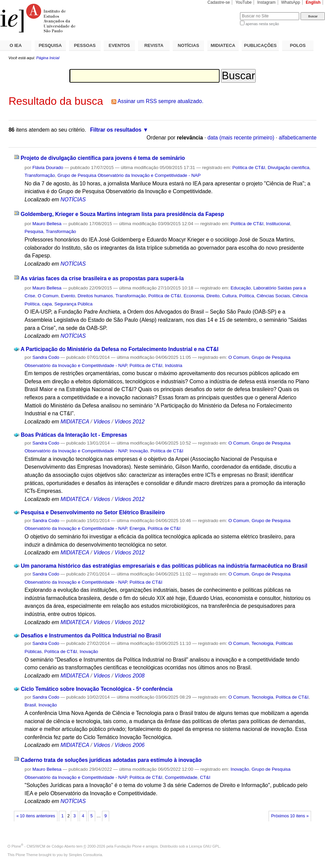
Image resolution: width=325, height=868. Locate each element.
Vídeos (102, 422)
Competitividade (181, 777)
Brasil (30, 705)
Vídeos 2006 (130, 745)
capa (47, 304)
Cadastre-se (219, 2)
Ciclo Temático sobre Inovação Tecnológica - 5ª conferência (97, 689)
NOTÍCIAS (189, 45)
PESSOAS (85, 45)
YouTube (244, 2)
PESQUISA (50, 45)
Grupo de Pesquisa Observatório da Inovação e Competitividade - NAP (129, 175)
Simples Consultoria (85, 855)
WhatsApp (291, 2)
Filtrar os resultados (116, 130)
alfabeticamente (298, 138)
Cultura (229, 296)
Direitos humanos (95, 296)
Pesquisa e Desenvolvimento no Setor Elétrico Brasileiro (93, 512)
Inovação (139, 451)
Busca (224, 12)
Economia (194, 296)
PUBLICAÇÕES (260, 45)
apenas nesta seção (262, 24)
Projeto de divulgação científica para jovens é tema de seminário (103, 158)
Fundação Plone (128, 846)
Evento (68, 296)
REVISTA (154, 45)
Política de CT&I (249, 168)
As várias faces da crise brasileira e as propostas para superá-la (102, 278)
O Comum (48, 296)
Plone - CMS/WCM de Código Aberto (44, 846)
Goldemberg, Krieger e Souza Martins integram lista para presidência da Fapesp (122, 214)
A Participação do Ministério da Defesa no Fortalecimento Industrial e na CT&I (120, 349)
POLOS (298, 45)
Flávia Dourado (48, 168)
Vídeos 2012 (130, 422)
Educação (241, 288)
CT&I (205, 777)
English (313, 2)
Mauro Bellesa (47, 224)
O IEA (16, 45)
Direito (213, 296)
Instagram (267, 2)
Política (247, 296)
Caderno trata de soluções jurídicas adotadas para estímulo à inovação (111, 760)
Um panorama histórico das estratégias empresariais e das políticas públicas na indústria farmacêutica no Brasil (164, 566)
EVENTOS (119, 45)
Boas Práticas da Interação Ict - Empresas (74, 435)
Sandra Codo (46, 357)
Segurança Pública (73, 304)
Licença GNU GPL (204, 846)
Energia (137, 528)
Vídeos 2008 (130, 676)
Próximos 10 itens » (290, 816)
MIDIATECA (223, 45)
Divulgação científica (289, 168)
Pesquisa (34, 231)
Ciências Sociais (273, 296)
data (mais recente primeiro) (241, 138)
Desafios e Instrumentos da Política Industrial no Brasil (91, 636)
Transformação (40, 175)
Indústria (174, 365)
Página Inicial (48, 58)
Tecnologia (262, 643)
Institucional (278, 224)
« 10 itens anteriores (36, 816)
